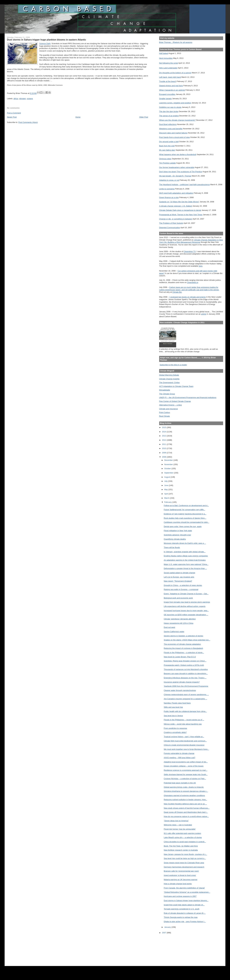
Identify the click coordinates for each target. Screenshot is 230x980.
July (166, 481)
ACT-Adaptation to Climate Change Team (176, 386)
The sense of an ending (169, 116)
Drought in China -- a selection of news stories (183, 585)
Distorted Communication (170, 228)
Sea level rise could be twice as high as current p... (185, 858)
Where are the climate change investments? (177, 120)
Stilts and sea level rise (173, 707)
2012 (164, 440)
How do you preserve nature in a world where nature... (186, 816)
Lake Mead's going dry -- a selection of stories (183, 837)
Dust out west (169, 627)
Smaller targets (165, 99)
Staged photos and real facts (171, 86)
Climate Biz (177, 292)
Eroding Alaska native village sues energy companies (186, 556)
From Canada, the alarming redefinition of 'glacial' (184, 888)
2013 (164, 436)
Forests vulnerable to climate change (179, 753)
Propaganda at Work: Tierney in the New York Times (181, 215)
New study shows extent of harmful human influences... (187, 808)
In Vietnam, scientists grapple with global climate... (185, 552)
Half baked (164, 53)
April (166, 494)
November (169, 464)
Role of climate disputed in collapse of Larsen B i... (185, 913)
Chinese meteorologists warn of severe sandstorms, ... (186, 694)
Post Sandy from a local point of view (174, 137)
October (168, 469)
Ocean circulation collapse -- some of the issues (184, 766)
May (166, 489)
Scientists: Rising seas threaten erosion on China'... (185, 661)
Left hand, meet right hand (170, 77)
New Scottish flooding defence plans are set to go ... (185, 804)
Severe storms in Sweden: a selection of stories (184, 636)
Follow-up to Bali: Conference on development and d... (186, 505)
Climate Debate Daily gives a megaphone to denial (180, 210)
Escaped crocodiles (167, 94)
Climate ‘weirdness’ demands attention (180, 619)
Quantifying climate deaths (175, 539)
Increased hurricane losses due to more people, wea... (186, 611)
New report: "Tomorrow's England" (178, 581)
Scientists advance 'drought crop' (177, 535)
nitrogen (22, 99)
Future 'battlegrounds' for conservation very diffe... (185, 510)
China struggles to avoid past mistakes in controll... (185, 842)
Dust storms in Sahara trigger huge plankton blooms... (186, 901)
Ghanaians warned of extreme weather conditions (184, 795)
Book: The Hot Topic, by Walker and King (181, 846)
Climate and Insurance (168, 409)
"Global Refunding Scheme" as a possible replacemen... (187, 892)
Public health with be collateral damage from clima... (185, 711)
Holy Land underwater (168, 68)
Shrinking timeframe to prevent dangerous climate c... (186, 791)
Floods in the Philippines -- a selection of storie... (184, 653)
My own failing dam (167, 150)
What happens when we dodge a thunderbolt (178, 154)
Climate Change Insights (169, 379)
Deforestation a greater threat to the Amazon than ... (185, 568)
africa (16, 99)
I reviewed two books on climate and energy (188, 297)
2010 (164, 448)
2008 (164, 457)
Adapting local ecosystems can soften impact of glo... (186, 762)
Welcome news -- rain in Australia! (178, 825)
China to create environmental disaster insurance (184, 745)
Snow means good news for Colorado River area (184, 863)
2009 (164, 453)
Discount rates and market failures (173, 133)
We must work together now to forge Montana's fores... (187, 749)
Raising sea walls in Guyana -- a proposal (181, 589)
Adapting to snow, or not (169, 180)
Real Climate (165, 416)
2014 (164, 432)
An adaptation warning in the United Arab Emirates (185, 560)
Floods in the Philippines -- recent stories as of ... (184, 720)
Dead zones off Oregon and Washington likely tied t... (186, 812)
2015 (164, 427)
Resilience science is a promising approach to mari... (186, 770)
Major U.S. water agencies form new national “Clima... (186, 564)
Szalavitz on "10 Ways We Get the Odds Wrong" (179, 202)
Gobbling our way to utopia (170, 107)
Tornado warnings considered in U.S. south (182, 909)
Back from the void (167, 146)
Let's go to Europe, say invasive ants (179, 577)
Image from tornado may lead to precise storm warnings (187, 602)
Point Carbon (165, 412)
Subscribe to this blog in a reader (173, 365)
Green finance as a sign (169, 197)
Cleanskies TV (190, 251)
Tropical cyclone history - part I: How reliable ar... (184, 737)
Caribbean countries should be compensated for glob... (187, 522)
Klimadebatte (165, 390)
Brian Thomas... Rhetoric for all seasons (176, 42)
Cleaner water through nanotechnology (180, 690)
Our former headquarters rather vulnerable (177, 167)
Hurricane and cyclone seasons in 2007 (180, 896)
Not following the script (169, 63)
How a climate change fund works (178, 884)
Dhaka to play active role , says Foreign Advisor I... (185, 922)
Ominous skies (165, 159)
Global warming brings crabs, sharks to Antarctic (184, 787)
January (168, 927)
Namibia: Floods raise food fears (177, 703)
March (167, 498)
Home (78, 117)
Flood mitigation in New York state (178, 531)
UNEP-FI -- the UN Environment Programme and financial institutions (188, 397)
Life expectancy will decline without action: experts (185, 606)
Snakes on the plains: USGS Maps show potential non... (187, 640)
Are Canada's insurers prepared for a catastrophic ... (185, 699)
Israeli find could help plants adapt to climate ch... (184, 905)
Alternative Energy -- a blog (170, 405)
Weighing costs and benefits (171, 129)
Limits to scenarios (167, 189)
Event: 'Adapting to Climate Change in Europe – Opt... (186, 594)
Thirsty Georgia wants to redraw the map (181, 917)
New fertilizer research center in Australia (181, 850)
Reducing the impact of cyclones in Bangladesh (184, 648)
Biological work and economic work (178, 598)
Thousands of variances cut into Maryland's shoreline (186, 669)
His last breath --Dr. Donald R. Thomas (175, 176)
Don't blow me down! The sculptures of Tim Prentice (181, 172)
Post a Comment (14, 113)
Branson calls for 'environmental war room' (181, 871)
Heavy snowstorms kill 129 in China (179, 623)
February (168, 502)
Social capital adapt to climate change (180, 573)
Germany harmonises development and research (184, 867)
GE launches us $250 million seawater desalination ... (186, 615)
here (201, 266)
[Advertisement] (172, 948)
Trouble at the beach (168, 81)
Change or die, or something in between (176, 219)
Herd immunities (166, 58)
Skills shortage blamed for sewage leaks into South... (186, 774)
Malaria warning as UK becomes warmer (181, 880)
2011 (164, 444)
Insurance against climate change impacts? (182, 682)
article (204, 314)
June (167, 485)
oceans (30, 99)
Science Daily (45, 44)
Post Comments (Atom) (28, 122)
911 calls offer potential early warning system (182, 833)
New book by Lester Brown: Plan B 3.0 (180, 657)
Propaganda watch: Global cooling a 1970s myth (184, 665)
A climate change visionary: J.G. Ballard (176, 206)
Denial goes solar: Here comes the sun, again (183, 526)
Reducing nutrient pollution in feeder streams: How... (185, 800)
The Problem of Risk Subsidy (171, 223)
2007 (164, 933)
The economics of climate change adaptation (182, 644)
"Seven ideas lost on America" (176, 821)
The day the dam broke (169, 111)
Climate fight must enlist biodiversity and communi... (185, 741)
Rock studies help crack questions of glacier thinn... (185, 518)
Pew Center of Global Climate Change (175, 401)
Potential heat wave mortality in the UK (180, 783)
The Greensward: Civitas (169, 383)
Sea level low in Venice (173, 716)
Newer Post (12, 117)
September (169, 473)
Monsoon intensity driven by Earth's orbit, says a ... (185, 543)
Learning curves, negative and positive (175, 103)
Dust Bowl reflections (168, 124)
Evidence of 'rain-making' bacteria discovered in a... (185, 514)
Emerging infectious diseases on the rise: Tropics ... (185, 678)
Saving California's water (174, 632)
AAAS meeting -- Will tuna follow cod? (180, 758)
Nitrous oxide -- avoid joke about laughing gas (183, 724)
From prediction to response (176, 728)
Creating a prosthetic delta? (175, 732)
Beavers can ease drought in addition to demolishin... (186, 674)
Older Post (144, 117)
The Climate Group (167, 394)
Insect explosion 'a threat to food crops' (180, 875)
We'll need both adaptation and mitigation (176, 193)
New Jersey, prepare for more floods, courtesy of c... (185, 854)
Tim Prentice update (167, 163)
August (167, 477)
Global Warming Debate (169, 375)
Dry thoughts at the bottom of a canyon (175, 73)
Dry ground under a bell (169, 142)
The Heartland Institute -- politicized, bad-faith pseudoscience (184, 185)
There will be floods (172, 547)
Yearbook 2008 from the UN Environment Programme (186, 686)
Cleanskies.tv (193, 282)
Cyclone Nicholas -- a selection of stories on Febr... (185, 779)
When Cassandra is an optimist (172, 90)
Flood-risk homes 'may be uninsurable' (180, 829)
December (169, 460)
